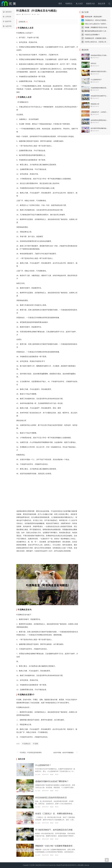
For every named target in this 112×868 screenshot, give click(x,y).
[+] (27, 22)
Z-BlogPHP (59, 865)
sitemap (87, 865)
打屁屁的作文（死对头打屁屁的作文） (98, 20)
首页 (60, 4)
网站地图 (81, 865)
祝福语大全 (90, 4)
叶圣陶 (35, 744)
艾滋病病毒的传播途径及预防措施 (101, 88)
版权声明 (7, 21)
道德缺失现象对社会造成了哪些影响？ (52, 781)
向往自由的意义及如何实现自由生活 (51, 798)
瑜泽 (19, 14)
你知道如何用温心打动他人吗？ (101, 55)
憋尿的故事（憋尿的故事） (94, 17)
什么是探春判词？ (43, 765)
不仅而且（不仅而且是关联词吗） (31, 753)
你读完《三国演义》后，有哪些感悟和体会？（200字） (59, 814)
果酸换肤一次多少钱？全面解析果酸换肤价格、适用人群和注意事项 (65, 846)
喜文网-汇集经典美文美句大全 (39, 865)
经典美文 (69, 4)
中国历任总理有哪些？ (92, 35)
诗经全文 (94, 63)
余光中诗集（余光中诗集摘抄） (64, 753)
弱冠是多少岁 (95, 104)
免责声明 (7, 26)
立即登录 (7, 17)
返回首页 (7, 12)
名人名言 (79, 4)
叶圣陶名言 (26, 744)
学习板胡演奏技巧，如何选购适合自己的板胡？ (56, 830)
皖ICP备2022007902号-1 (70, 865)
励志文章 (102, 4)
